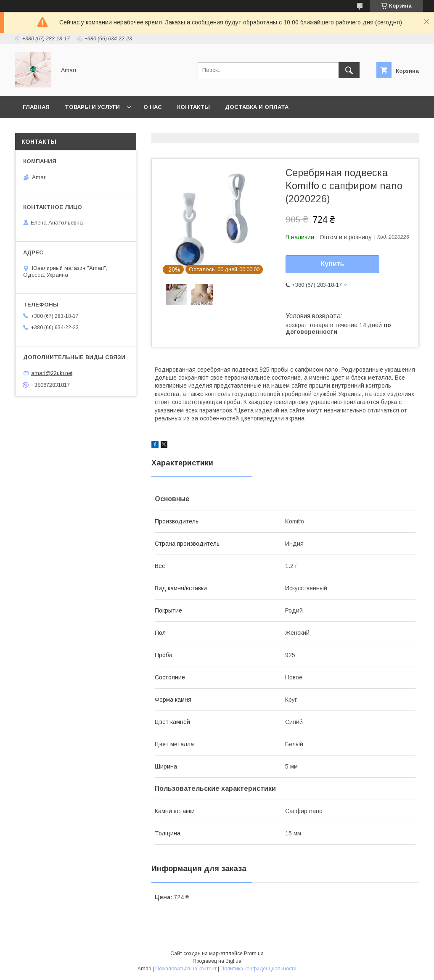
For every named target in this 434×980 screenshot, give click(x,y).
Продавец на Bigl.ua (217, 961)
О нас (153, 107)
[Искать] (349, 70)
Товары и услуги (92, 107)
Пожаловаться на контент (186, 969)
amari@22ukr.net (52, 373)
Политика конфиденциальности (258, 969)
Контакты (193, 107)
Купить (333, 264)
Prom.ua (254, 954)
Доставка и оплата (257, 107)
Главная (36, 107)
